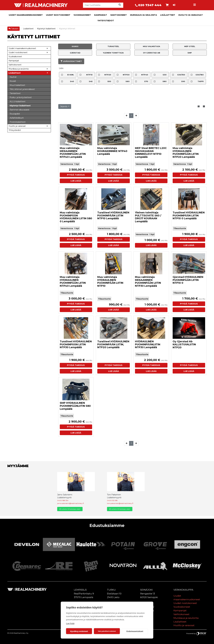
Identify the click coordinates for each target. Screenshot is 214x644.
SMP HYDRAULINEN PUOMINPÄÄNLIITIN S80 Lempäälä (75, 406)
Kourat (13, 81)
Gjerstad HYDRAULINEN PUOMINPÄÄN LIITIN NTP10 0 (188, 280)
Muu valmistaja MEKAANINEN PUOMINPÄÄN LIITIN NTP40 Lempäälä (73, 153)
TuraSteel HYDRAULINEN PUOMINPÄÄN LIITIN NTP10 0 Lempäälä (189, 216)
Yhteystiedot (106, 21)
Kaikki (75, 46)
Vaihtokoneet (119, 15)
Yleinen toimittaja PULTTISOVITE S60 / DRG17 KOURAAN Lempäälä (148, 217)
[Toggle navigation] (195, 5)
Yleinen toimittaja (113, 53)
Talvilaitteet (15, 93)
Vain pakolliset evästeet (107, 631)
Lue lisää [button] (76, 181)
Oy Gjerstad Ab (152, 53)
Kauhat (13, 77)
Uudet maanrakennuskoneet (26, 15)
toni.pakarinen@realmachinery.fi (120, 503)
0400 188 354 (63, 500)
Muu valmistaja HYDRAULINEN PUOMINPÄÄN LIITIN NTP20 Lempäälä (186, 153)
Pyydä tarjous (76, 175)
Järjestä (64, 106)
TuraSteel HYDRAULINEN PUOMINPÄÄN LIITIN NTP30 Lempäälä (76, 344)
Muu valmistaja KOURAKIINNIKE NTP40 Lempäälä (112, 151)
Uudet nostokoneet (58, 15)
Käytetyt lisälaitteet (47, 29)
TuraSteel (113, 46)
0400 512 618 (112, 500)
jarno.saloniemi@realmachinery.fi (70, 503)
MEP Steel (190, 46)
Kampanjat (101, 15)
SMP (190, 53)
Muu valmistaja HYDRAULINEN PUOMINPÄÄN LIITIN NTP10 (110, 281)
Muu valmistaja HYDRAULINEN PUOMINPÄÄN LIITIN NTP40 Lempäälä (73, 281)
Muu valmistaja (151, 46)
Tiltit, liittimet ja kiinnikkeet (22, 89)
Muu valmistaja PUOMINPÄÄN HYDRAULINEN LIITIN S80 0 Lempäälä (76, 217)
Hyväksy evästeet (79, 631)
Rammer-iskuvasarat (20, 110)
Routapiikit (15, 114)
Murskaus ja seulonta (144, 15)
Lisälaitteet (168, 15)
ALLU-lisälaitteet (18, 102)
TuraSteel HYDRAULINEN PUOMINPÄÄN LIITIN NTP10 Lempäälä (113, 216)
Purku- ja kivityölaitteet (21, 97)
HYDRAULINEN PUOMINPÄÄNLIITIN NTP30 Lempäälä (148, 344)
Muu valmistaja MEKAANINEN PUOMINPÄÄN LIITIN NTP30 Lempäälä (148, 281)
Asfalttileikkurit (17, 118)
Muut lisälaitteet (17, 85)
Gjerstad (75, 53)
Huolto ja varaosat (191, 15)
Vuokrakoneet (82, 15)
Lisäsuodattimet (71, 61)
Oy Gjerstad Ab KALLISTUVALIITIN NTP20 (184, 344)
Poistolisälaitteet (18, 122)
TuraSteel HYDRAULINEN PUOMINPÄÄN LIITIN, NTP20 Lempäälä (113, 344)
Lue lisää (70, 623)
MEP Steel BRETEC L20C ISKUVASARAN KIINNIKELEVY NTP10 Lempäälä (151, 153)
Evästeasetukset (135, 631)
